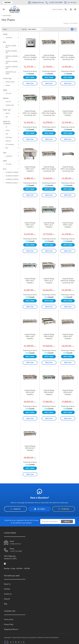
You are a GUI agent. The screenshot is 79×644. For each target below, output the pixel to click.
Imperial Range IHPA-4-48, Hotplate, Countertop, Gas (68, 169)
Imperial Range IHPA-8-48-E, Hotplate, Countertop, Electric (68, 392)
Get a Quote (39, 509)
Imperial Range (7, 16)
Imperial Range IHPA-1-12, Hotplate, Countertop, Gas (30, 57)
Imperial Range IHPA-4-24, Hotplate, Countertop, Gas (30, 113)
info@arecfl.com (15, 544)
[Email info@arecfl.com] (36, 3)
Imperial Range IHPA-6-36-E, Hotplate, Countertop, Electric (68, 336)
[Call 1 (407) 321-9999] (54, 3)
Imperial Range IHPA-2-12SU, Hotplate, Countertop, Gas (68, 113)
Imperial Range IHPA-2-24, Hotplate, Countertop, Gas (68, 57)
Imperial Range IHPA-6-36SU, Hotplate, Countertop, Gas (49, 336)
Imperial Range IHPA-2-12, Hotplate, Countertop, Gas (49, 57)
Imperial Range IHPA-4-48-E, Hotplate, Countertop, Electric (30, 336)
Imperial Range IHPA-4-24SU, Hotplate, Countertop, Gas (68, 225)
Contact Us (15, 509)
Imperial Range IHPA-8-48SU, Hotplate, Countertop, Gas (49, 392)
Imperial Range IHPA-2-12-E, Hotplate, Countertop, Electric (30, 225)
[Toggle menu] (4, 9)
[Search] (59, 9)
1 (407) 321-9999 (16, 551)
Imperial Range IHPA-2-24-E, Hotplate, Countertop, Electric (49, 225)
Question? (8, 2)
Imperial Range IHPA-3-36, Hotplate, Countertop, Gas (49, 113)
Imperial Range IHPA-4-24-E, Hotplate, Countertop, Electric (49, 281)
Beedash (56, 637)
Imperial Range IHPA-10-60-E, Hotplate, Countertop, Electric (30, 448)
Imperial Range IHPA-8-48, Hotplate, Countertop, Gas (68, 281)
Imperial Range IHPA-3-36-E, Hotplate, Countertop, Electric (30, 281)
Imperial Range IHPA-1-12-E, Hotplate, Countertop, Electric (30, 169)
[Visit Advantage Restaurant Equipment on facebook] (5, 563)
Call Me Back (70, 2)
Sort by (24, 29)
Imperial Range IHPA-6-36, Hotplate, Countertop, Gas (49, 169)
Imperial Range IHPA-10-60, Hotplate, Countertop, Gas (30, 392)
